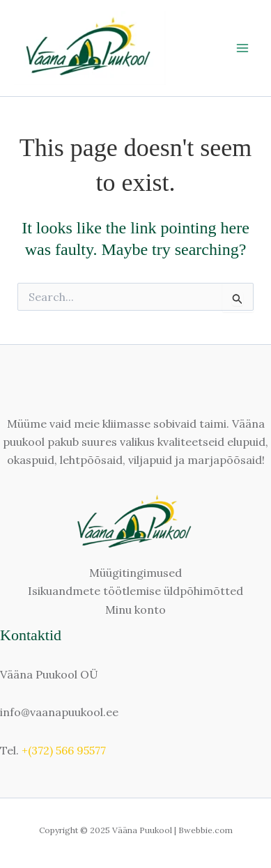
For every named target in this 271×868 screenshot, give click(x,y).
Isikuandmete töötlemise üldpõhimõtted (135, 591)
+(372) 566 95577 (64, 750)
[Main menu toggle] (242, 48)
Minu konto (135, 610)
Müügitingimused (135, 573)
